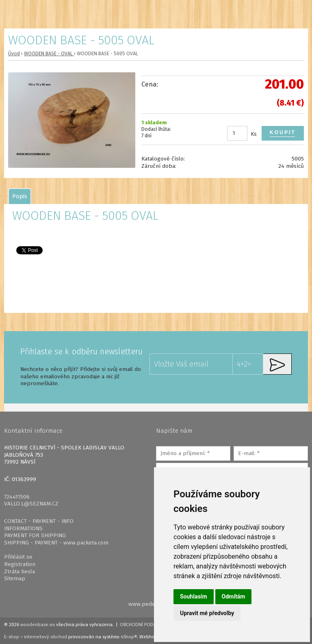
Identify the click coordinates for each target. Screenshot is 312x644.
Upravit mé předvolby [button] (207, 613)
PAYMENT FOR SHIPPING (35, 535)
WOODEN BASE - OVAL (49, 54)
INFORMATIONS (23, 528)
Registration (20, 564)
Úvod (14, 54)
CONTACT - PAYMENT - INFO (39, 521)
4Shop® (129, 637)
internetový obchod (45, 637)
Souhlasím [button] (194, 596)
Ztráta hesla (19, 571)
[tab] (20, 196)
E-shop (12, 637)
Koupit (283, 132)
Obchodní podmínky (144, 624)
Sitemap (15, 578)
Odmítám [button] (234, 596)
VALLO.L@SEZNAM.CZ (31, 504)
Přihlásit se (18, 557)
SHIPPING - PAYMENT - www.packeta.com (56, 543)
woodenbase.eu (38, 624)
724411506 (17, 497)
